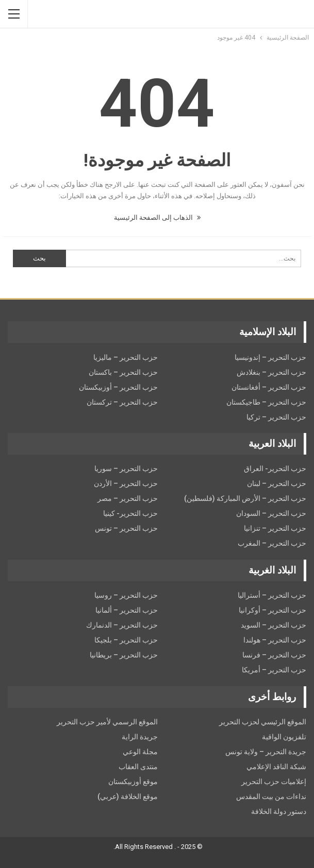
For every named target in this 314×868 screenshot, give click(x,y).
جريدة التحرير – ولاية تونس (266, 752)
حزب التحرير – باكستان (123, 372)
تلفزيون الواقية (284, 737)
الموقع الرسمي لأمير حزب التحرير (107, 722)
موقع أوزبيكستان (133, 782)
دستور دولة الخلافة (279, 811)
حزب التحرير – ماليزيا (126, 357)
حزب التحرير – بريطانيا (124, 655)
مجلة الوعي (140, 752)
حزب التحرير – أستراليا (272, 595)
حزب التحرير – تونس (126, 528)
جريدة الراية (140, 737)
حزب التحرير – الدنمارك (122, 625)
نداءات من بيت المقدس (271, 796)
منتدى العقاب (138, 767)
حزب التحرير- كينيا (130, 513)
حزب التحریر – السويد (274, 625)
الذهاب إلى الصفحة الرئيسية (157, 218)
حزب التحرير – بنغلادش (271, 372)
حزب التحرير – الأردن (126, 483)
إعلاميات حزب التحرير (274, 782)
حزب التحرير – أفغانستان (269, 387)
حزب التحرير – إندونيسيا (270, 357)
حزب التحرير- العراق (275, 468)
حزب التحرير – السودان (271, 513)
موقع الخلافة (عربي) (128, 796)
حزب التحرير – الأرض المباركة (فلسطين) (245, 498)
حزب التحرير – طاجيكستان (266, 402)
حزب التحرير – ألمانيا (127, 610)
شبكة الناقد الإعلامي (276, 767)
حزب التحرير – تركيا (276, 417)
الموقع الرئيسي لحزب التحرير (263, 722)
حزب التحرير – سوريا (126, 468)
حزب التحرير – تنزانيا (275, 528)
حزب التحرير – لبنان (277, 483)
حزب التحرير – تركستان (122, 402)
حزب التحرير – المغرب (272, 543)
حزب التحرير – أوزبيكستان (118, 387)
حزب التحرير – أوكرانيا (272, 610)
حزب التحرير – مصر (128, 498)
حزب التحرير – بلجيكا (126, 640)
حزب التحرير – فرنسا (274, 655)
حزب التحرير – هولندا (275, 640)
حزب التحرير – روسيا (126, 595)
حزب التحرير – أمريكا (274, 670)
